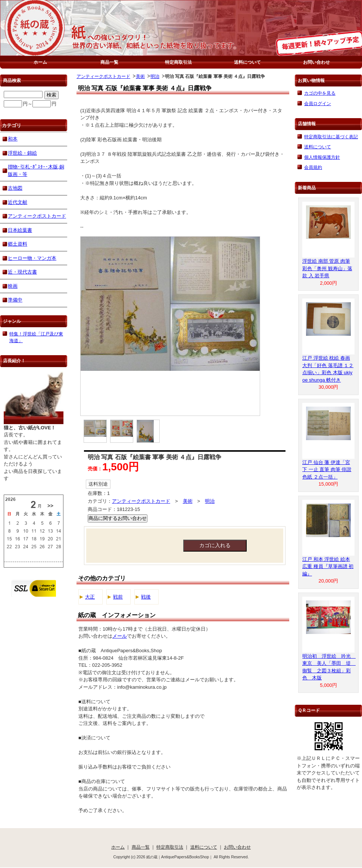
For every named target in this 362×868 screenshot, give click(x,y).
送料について (247, 62)
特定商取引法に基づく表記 (331, 137)
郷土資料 (18, 244)
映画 (13, 286)
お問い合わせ (316, 62)
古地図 (15, 188)
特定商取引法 (178, 62)
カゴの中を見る (320, 93)
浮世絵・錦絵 (22, 153)
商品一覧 (109, 62)
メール (120, 636)
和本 (13, 139)
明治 (155, 76)
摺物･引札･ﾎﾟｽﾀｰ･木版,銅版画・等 (36, 171)
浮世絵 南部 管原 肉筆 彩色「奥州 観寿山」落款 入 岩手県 (327, 268)
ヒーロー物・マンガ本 (32, 258)
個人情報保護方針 (322, 157)
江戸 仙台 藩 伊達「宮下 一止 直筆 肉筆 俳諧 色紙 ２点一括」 (327, 470)
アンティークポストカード (103, 76)
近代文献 (18, 202)
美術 (140, 76)
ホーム (40, 62)
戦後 (146, 597)
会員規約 (313, 167)
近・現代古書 (22, 272)
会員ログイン (318, 103)
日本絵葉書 (20, 230)
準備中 (15, 300)
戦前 (118, 597)
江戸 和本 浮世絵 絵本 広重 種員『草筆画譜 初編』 (328, 566)
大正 (90, 597)
